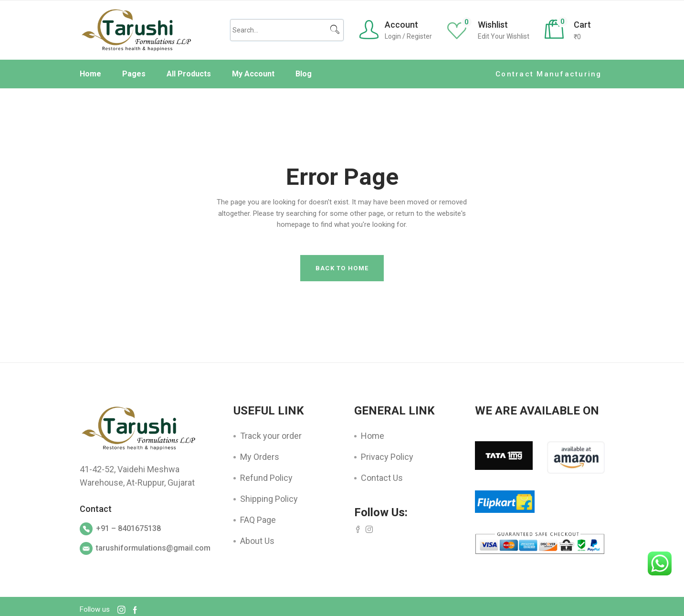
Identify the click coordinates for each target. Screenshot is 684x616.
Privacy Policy (387, 457)
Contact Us (382, 478)
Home (373, 436)
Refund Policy (266, 478)
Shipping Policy (269, 499)
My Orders (260, 457)
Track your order (271, 436)
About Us (257, 541)
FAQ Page (258, 520)
